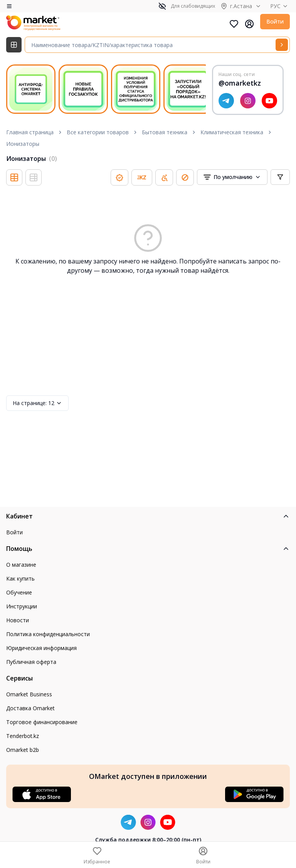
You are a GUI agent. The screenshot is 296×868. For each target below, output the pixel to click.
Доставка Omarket (30, 708)
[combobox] (232, 177)
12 (37, 403)
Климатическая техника (232, 132)
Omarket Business (29, 694)
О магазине (21, 565)
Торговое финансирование (42, 722)
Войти (275, 21)
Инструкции (22, 606)
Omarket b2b (23, 750)
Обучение (19, 592)
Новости (18, 620)
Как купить (20, 578)
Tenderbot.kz (23, 736)
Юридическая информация (41, 648)
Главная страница (30, 132)
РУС (280, 6)
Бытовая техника (165, 132)
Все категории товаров (98, 132)
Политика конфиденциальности (48, 634)
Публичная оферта (31, 662)
